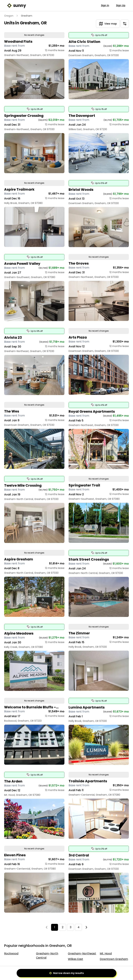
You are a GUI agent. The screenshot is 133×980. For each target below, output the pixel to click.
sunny (16, 6)
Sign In (105, 5)
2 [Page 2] (63, 927)
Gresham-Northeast (82, 953)
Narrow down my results (66, 973)
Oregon (9, 16)
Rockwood (11, 953)
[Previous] (47, 927)
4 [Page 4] (79, 927)
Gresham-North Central (47, 956)
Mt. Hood (106, 953)
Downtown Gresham (114, 959)
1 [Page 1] (55, 927)
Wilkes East (76, 959)
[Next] (86, 927)
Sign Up (121, 5)
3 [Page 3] (71, 927)
